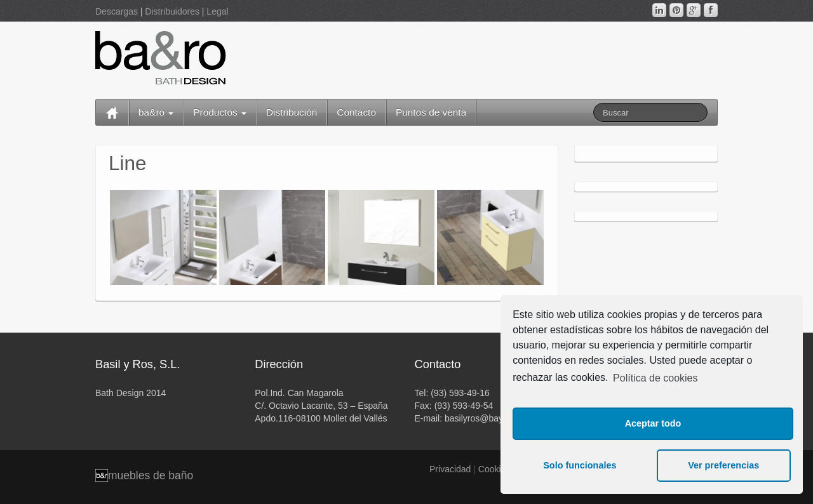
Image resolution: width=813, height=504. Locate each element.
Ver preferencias (723, 465)
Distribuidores (172, 11)
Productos (220, 112)
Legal (217, 11)
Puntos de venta (431, 112)
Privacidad (450, 469)
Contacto (356, 112)
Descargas (117, 11)
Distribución (292, 112)
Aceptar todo (653, 423)
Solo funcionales (580, 465)
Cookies (494, 469)
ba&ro (156, 112)
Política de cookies (655, 378)
